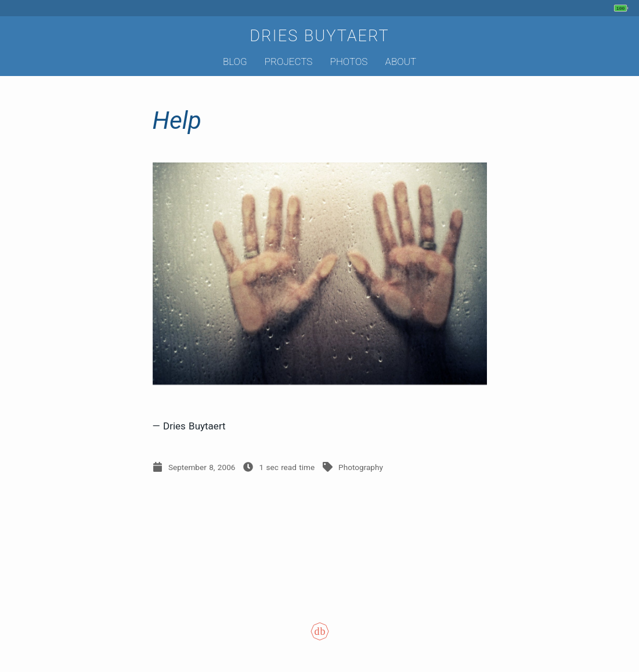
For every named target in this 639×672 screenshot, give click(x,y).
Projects (289, 62)
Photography (361, 467)
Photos (349, 62)
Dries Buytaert (319, 36)
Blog (235, 62)
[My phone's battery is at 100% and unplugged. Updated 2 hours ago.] (622, 8)
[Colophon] (320, 640)
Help (177, 120)
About (401, 62)
